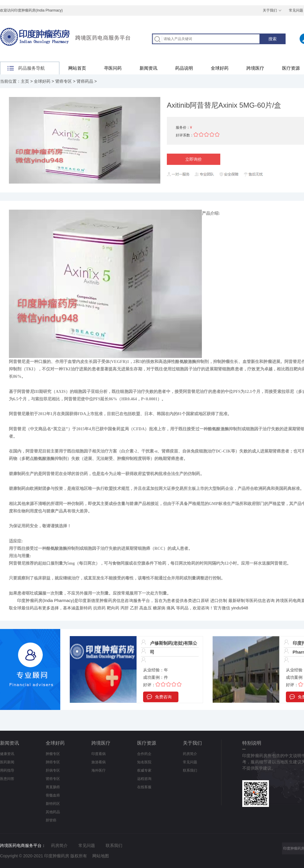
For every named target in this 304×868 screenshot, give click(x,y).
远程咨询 (144, 779)
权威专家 (144, 770)
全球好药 (220, 68)
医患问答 (7, 779)
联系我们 (190, 770)
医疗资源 (147, 743)
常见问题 (190, 762)
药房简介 (190, 754)
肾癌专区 (64, 81)
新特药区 (53, 804)
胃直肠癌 (53, 787)
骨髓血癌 (53, 795)
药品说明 (184, 68)
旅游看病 (99, 762)
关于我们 (270, 10)
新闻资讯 (148, 68)
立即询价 (194, 159)
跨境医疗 (255, 68)
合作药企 (144, 754)
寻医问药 (113, 68)
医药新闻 (7, 762)
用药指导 (7, 770)
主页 (25, 81)
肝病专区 (53, 770)
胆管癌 (51, 820)
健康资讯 (7, 754)
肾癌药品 (85, 81)
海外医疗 (99, 770)
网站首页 (77, 68)
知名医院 (144, 762)
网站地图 (101, 856)
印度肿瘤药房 (30, 601)
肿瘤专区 (53, 754)
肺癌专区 (53, 762)
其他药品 (53, 812)
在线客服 (144, 787)
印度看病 (99, 754)
